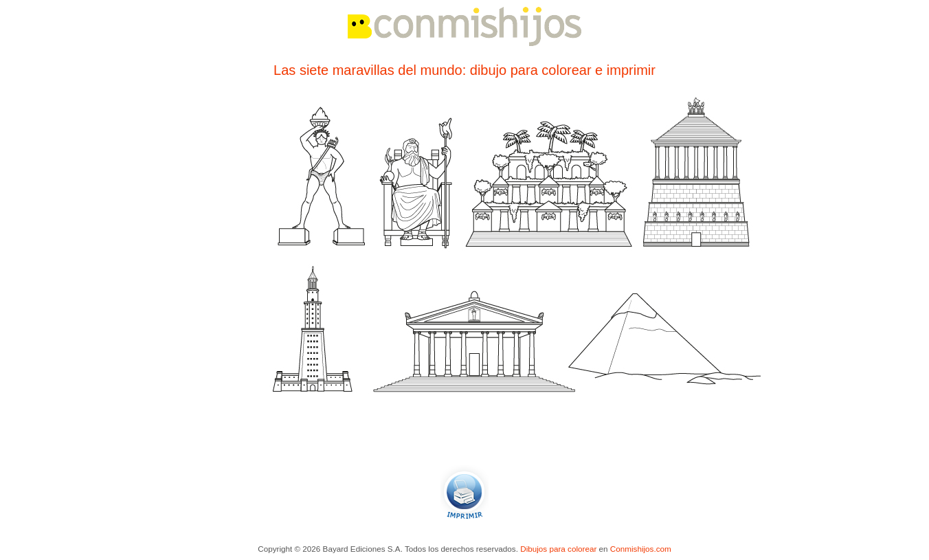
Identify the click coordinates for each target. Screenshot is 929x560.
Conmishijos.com (641, 549)
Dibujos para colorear (558, 549)
